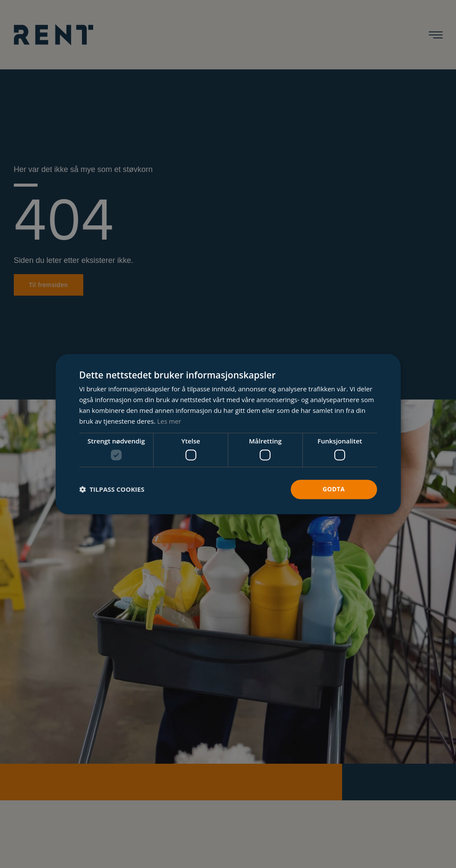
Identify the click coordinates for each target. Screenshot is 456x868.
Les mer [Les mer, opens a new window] (169, 421)
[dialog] (228, 434)
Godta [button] (334, 489)
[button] (112, 489)
